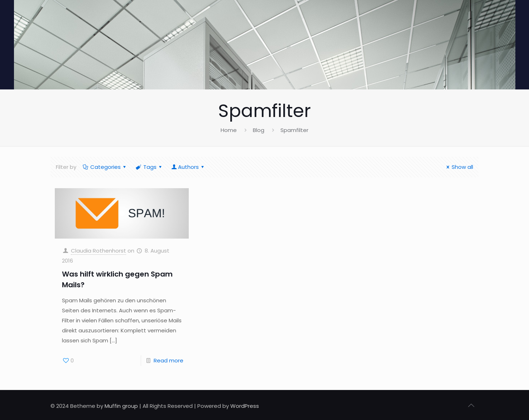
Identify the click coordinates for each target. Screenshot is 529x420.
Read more (169, 360)
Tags (149, 167)
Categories (105, 167)
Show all (459, 167)
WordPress (245, 406)
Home (229, 130)
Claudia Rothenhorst (98, 251)
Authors (188, 167)
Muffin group (121, 406)
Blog (259, 130)
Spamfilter (294, 130)
